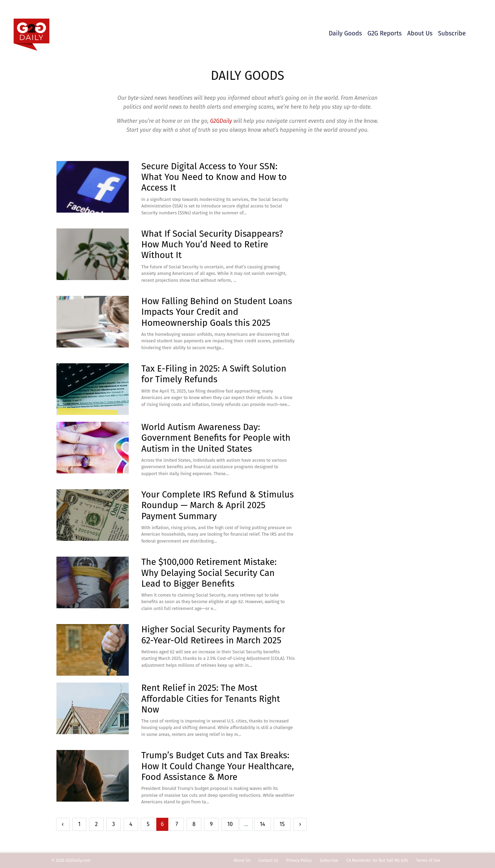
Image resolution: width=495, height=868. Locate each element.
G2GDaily (222, 121)
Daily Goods (345, 33)
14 (262, 824)
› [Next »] (300, 824)
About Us (420, 33)
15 (282, 824)
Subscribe (452, 33)
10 (230, 824)
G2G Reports (385, 33)
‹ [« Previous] (63, 824)
